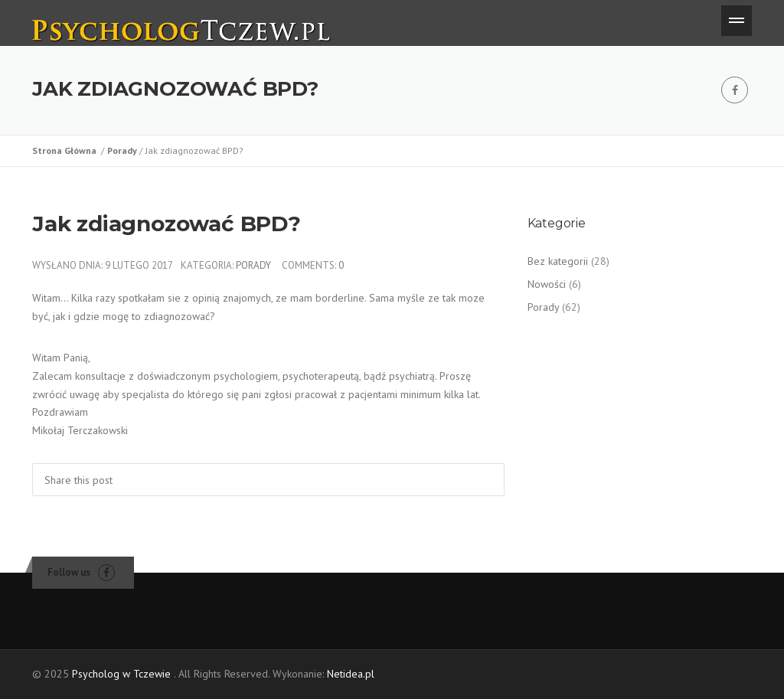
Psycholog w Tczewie (121, 674)
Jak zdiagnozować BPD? (167, 224)
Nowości (547, 284)
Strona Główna (67, 150)
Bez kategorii (558, 261)
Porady (123, 150)
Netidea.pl (351, 674)
